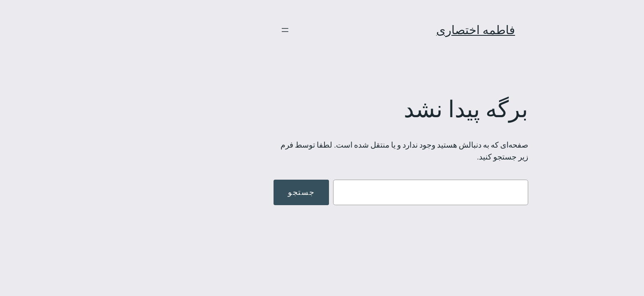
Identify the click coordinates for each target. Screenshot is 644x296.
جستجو (222, 192)
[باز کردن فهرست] (206, 30)
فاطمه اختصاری (397, 30)
